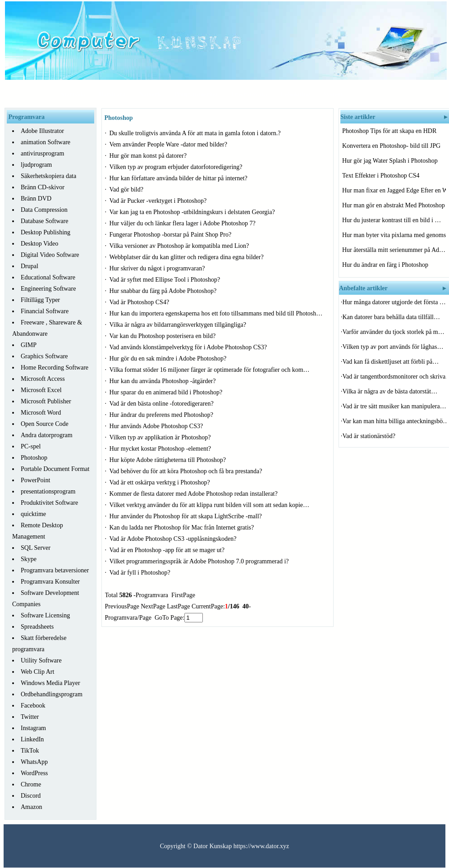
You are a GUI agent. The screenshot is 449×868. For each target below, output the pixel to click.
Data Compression (44, 210)
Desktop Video (39, 244)
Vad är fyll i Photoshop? (141, 573)
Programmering (196, 94)
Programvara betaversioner (55, 570)
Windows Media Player (50, 683)
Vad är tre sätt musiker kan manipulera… (394, 406)
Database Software (44, 221)
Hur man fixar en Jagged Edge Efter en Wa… (394, 190)
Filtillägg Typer (40, 300)
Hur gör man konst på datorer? (149, 156)
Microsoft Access (43, 379)
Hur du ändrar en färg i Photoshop (386, 265)
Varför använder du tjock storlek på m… (394, 332)
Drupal (30, 266)
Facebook (33, 706)
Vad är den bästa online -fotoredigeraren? (163, 404)
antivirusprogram (42, 153)
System (333, 94)
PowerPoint (35, 480)
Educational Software (48, 277)
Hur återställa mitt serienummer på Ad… (394, 250)
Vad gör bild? (127, 190)
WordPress (34, 773)
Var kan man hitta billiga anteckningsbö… (394, 421)
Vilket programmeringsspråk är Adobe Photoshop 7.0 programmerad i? (200, 561)
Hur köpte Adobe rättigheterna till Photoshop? (169, 460)
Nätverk (150, 94)
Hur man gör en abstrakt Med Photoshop (394, 205)
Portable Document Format (55, 469)
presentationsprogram (48, 491)
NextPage (153, 606)
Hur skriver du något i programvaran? (158, 268)
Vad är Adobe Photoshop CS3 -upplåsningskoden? (174, 539)
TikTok (30, 751)
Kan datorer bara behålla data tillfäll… (392, 317)
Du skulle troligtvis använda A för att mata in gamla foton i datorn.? (196, 133)
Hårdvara (112, 94)
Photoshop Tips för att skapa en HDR (390, 131)
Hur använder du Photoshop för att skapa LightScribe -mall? (187, 516)
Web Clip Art (37, 672)
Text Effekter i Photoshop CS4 (382, 176)
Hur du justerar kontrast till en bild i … (392, 220)
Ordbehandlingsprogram (52, 694)
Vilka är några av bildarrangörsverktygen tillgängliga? (179, 325)
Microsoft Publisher (46, 401)
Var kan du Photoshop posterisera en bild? (163, 336)
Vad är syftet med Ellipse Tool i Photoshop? (166, 280)
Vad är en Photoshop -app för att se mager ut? (168, 550)
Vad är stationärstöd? (370, 436)
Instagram (33, 728)
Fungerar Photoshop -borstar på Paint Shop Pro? (171, 235)
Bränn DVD (36, 199)
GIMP (29, 345)
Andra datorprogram (47, 435)
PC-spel (31, 446)
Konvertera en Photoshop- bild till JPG (392, 146)
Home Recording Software (55, 368)
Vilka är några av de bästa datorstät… (390, 391)
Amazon (31, 807)
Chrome (31, 784)
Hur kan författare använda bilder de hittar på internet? (179, 178)
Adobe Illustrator (42, 131)
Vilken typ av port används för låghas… (393, 347)
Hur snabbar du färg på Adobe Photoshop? (164, 291)
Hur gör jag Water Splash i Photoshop (391, 161)
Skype (29, 559)
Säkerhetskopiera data (48, 176)
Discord (31, 796)
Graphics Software (44, 356)
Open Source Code (45, 424)
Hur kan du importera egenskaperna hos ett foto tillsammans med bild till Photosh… (216, 313)
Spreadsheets (37, 627)
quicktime (33, 514)
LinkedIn (32, 739)
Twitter (30, 717)
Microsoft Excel (41, 390)
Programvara (249, 94)
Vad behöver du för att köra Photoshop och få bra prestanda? (187, 471)
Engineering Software (48, 289)
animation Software (46, 142)
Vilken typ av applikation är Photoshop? (161, 437)
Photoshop (34, 458)
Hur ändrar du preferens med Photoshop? (162, 415)
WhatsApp (34, 762)
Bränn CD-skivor (43, 187)
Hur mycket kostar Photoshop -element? (161, 449)
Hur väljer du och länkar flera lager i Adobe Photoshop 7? (183, 223)
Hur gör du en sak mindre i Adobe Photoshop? (169, 359)
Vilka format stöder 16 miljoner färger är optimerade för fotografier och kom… (210, 370)
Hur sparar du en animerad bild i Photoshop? (167, 392)
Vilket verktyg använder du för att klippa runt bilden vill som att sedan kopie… (210, 505)
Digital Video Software (50, 255)
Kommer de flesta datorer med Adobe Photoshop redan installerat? (195, 494)
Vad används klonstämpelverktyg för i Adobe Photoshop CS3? (189, 347)
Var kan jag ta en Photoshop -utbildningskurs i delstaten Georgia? (193, 212)
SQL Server (36, 548)
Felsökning (295, 94)
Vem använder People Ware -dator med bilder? (169, 144)
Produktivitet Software (49, 503)
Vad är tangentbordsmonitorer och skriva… (394, 377)
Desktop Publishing (46, 232)
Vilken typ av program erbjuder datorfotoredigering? (177, 167)
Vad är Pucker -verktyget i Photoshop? (159, 201)
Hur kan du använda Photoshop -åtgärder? (163, 381)
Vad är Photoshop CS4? (140, 302)
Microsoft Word (41, 413)
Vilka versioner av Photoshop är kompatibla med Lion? (180, 246)
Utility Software (41, 660)
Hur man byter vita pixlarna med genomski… (394, 235)
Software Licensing (45, 615)
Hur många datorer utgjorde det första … (394, 302)
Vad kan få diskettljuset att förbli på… (391, 362)
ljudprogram (36, 165)
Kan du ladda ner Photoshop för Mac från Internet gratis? (183, 528)
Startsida (73, 94)
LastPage (178, 606)
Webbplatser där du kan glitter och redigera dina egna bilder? (188, 257)
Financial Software (45, 311)
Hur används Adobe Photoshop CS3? (157, 426)
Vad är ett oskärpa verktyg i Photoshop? (161, 482)
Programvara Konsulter (50, 582)
